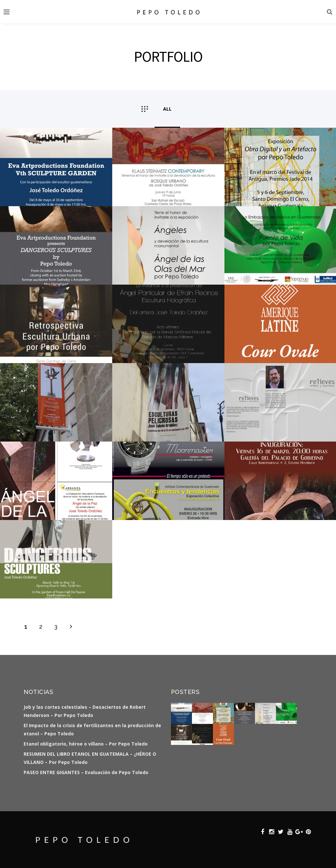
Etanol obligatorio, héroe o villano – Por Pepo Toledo (86, 744)
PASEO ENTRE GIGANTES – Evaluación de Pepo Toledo (86, 772)
